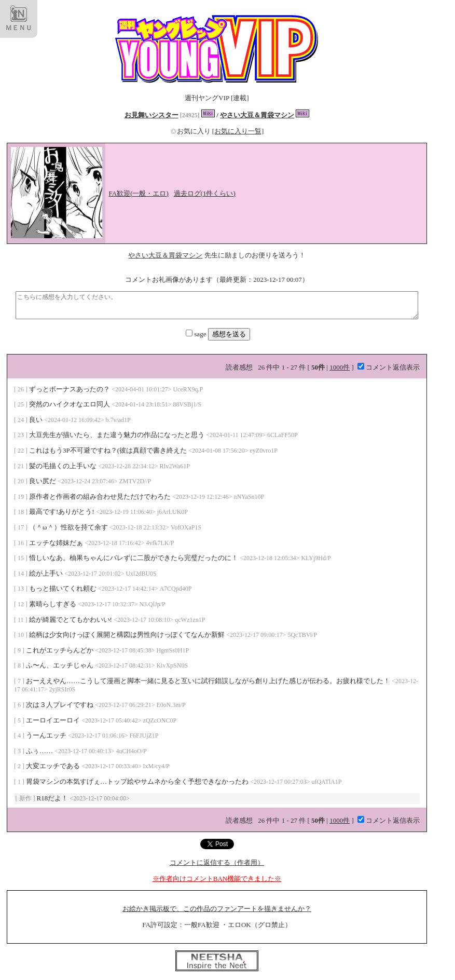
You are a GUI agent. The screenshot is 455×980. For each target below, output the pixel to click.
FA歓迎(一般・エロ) (139, 193)
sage (197, 334)
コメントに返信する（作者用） (217, 862)
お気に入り (191, 131)
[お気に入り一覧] (238, 131)
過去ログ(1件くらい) (205, 193)
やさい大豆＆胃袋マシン (257, 115)
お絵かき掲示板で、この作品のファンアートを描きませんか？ (217, 909)
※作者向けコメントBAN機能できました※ (217, 879)
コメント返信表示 (389, 367)
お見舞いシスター (151, 115)
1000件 (340, 367)
